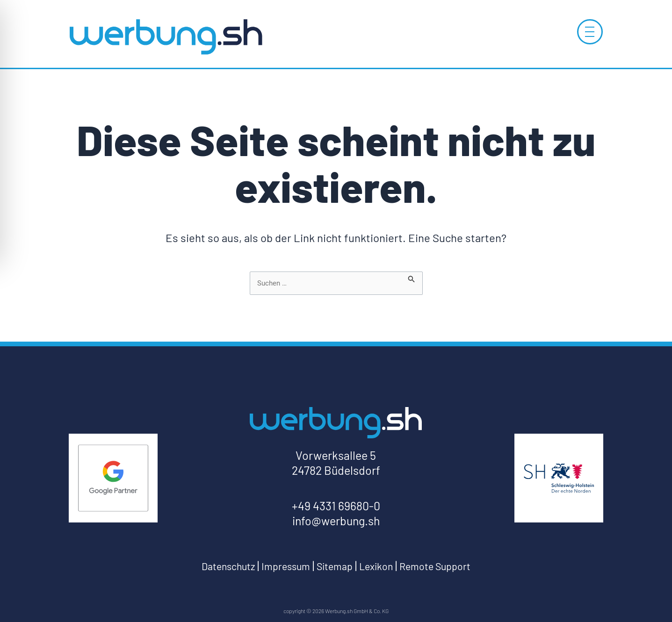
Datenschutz (212, 566)
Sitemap (334, 566)
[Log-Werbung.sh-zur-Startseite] (166, 36)
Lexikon (382, 566)
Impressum (278, 566)
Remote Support (450, 566)
